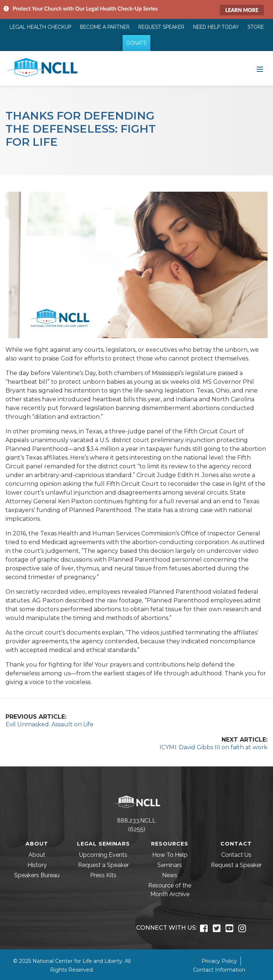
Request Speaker (161, 27)
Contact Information (219, 970)
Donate (136, 43)
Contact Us (236, 855)
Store (256, 27)
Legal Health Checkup (40, 27)
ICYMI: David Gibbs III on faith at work (214, 747)
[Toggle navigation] (260, 69)
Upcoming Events (103, 855)
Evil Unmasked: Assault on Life (49, 724)
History (37, 865)
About (37, 855)
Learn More (242, 10)
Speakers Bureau (37, 875)
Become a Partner (105, 27)
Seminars (170, 865)
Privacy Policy (219, 961)
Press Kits (103, 875)
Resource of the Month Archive (170, 890)
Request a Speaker (103, 865)
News (170, 875)
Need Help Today (216, 27)
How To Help (170, 855)
